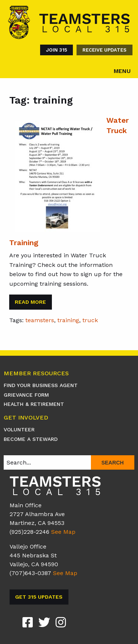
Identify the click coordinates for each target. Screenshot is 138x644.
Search (112, 463)
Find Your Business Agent (41, 385)
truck (90, 320)
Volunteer (19, 429)
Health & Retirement (34, 404)
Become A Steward (31, 439)
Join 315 (56, 50)
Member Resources (36, 374)
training (68, 320)
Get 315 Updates (39, 597)
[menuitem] (55, 50)
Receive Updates (105, 50)
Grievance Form (26, 395)
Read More (30, 302)
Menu (122, 71)
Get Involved (26, 418)
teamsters (40, 320)
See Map (63, 532)
